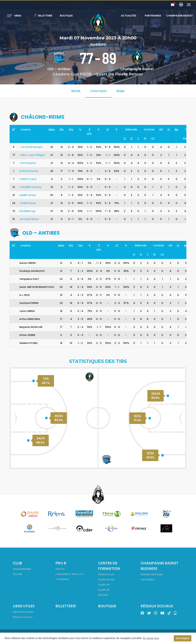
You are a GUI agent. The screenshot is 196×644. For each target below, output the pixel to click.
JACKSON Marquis (31, 147)
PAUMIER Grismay (30, 187)
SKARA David (28, 203)
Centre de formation (109, 566)
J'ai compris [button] (183, 638)
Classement (62, 579)
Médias (121, 91)
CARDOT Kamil (28, 179)
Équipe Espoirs (106, 580)
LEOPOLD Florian (29, 171)
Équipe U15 (104, 590)
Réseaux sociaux (23, 617)
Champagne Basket (177, 16)
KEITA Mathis (28, 163)
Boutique (66, 16)
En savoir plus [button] (151, 638)
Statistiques (99, 91)
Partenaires (153, 16)
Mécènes (103, 595)
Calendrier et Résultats (70, 574)
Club (17, 563)
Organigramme (22, 569)
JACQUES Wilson (29, 219)
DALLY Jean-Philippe (32, 155)
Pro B (61, 563)
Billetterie (43, 16)
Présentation (106, 574)
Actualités (129, 16)
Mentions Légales (23, 612)
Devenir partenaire (152, 574)
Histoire (17, 574)
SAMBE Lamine (28, 195)
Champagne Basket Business (159, 566)
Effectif (60, 569)
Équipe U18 (104, 585)
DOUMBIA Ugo (27, 211)
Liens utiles (24, 606)
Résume (76, 91)
